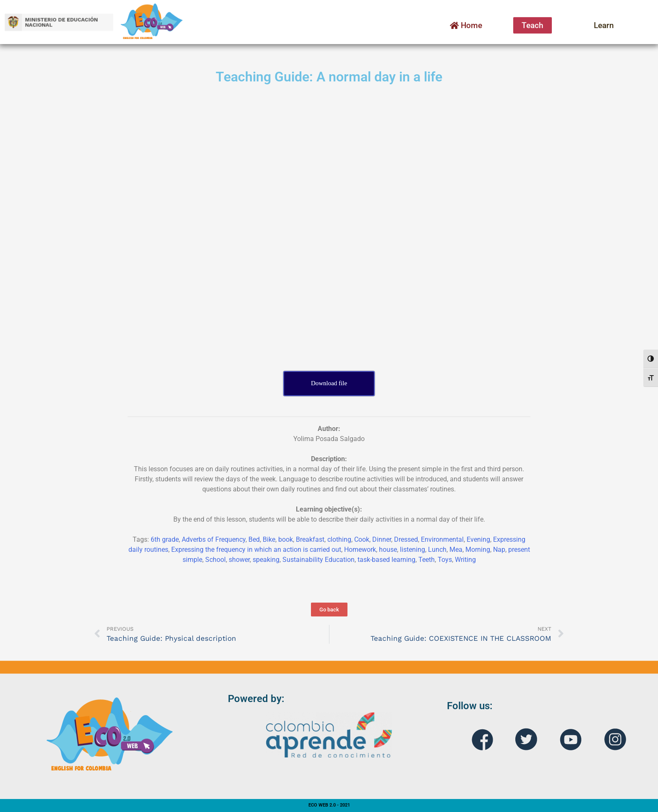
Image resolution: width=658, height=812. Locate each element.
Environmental (442, 539)
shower (239, 560)
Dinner (382, 539)
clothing (339, 539)
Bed (254, 539)
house (388, 550)
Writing (465, 560)
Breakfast (310, 539)
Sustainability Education (319, 560)
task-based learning (386, 560)
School (215, 560)
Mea (456, 550)
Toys (445, 560)
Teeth (427, 560)
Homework (360, 550)
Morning (478, 550)
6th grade (165, 539)
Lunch (437, 550)
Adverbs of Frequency (214, 539)
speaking (266, 560)
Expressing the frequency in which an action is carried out (256, 550)
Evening (478, 539)
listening (413, 550)
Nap (499, 550)
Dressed (406, 539)
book (286, 539)
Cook (362, 539)
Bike (269, 539)
